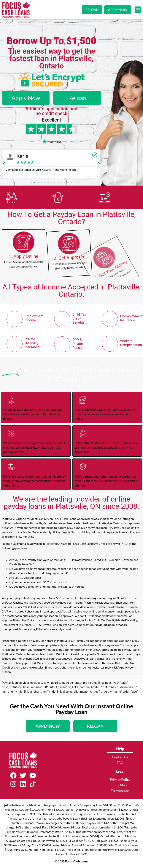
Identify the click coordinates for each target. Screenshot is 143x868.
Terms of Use (120, 791)
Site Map (120, 785)
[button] (138, 10)
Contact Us (120, 757)
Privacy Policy (120, 780)
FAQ (120, 763)
